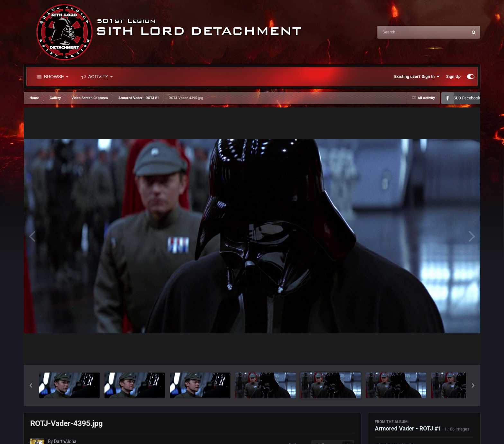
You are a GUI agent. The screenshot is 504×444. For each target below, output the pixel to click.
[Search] (406, 32)
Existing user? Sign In (417, 77)
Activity (97, 77)
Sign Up (453, 76)
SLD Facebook (467, 98)
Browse (53, 77)
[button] (31, 385)
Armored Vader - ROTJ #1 (408, 428)
